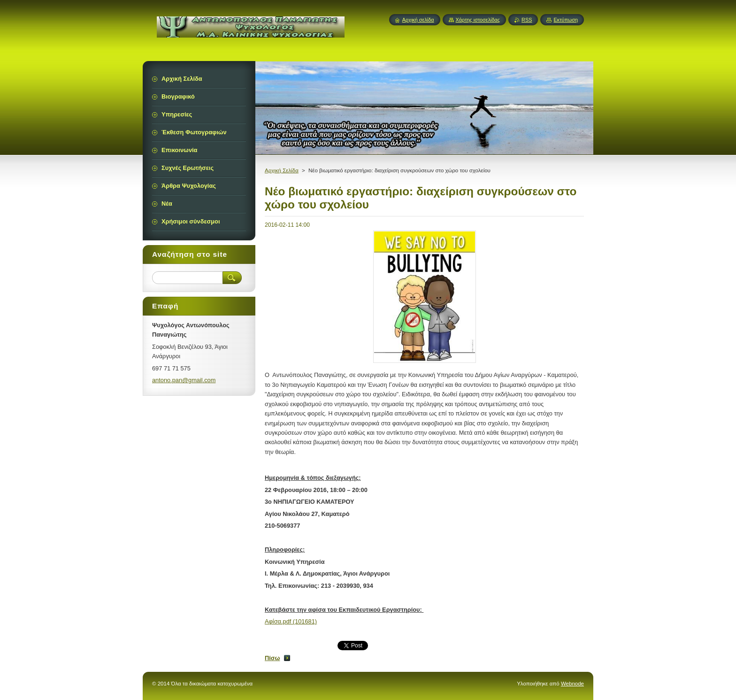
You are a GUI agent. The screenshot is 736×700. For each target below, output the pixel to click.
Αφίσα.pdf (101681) (291, 621)
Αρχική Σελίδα (282, 170)
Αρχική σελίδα (418, 20)
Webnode (572, 684)
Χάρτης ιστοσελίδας (478, 20)
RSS (527, 20)
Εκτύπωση (566, 20)
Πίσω (272, 658)
